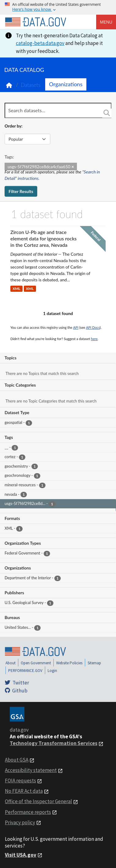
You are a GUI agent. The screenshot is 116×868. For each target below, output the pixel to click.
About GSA (17, 760)
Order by (13, 126)
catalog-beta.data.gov (40, 43)
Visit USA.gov (21, 855)
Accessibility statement (31, 770)
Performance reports (28, 812)
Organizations (66, 84)
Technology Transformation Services (54, 743)
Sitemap (94, 663)
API (76, 327)
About (11, 663)
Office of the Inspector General (38, 801)
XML (16, 289)
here (94, 339)
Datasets (31, 85)
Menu (106, 22)
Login (52, 671)
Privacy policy (20, 822)
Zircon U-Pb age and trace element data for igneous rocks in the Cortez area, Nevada (43, 238)
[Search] (107, 113)
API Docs (93, 327)
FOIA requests (20, 781)
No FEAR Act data (24, 791)
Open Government (36, 663)
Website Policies (69, 663)
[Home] (35, 22)
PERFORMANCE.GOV (25, 671)
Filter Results (21, 191)
